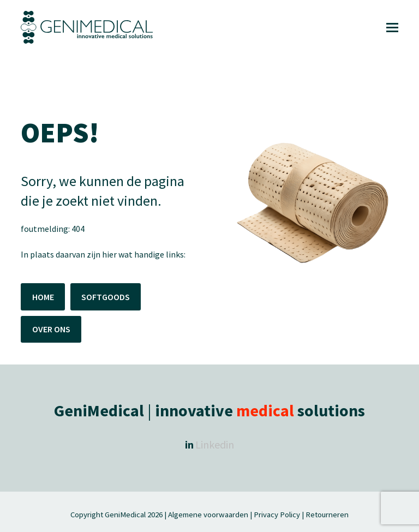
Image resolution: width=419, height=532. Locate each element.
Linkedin (215, 444)
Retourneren (327, 514)
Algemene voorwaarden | (210, 514)
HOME (43, 297)
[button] (392, 28)
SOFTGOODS (106, 297)
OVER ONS (51, 329)
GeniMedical (125, 514)
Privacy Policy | (279, 514)
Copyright (88, 514)
